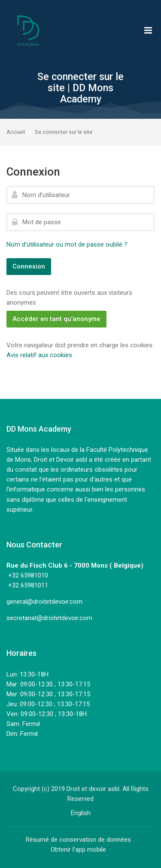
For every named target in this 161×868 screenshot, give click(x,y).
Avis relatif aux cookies (39, 355)
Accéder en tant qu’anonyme (56, 319)
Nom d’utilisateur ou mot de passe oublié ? (67, 244)
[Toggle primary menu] (148, 30)
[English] (81, 813)
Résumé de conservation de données (78, 840)
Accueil (16, 132)
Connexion (29, 266)
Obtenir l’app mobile (78, 849)
